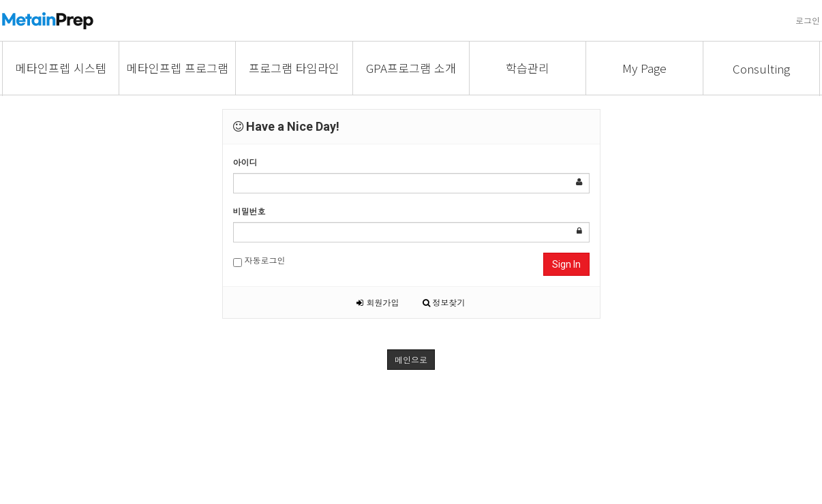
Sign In (566, 264)
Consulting (761, 68)
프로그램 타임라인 (294, 68)
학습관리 (528, 68)
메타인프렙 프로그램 (178, 68)
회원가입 (378, 302)
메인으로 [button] (411, 359)
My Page (644, 68)
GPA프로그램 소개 (411, 68)
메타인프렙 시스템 (61, 68)
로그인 (808, 20)
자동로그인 (259, 261)
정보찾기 (444, 302)
